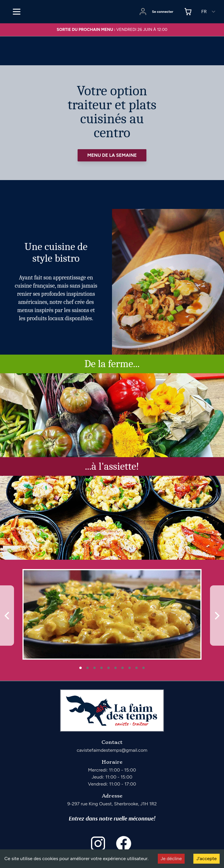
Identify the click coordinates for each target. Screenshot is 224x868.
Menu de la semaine (112, 155)
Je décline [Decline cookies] (171, 859)
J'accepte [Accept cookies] (206, 859)
